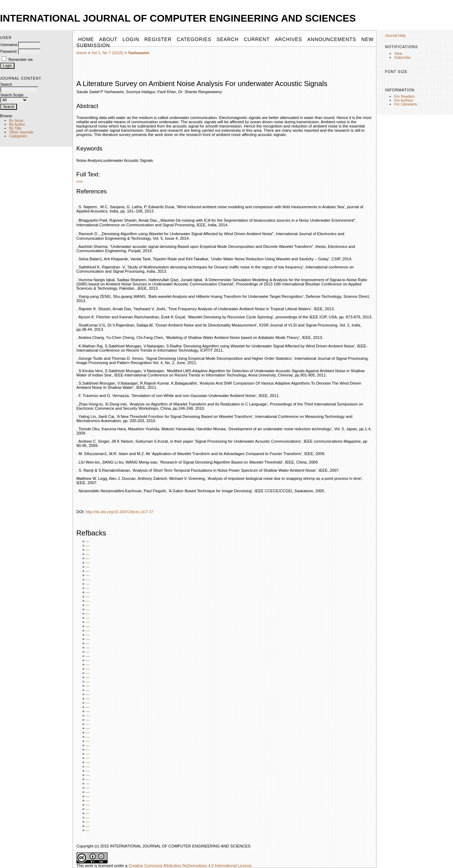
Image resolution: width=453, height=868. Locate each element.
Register (158, 39)
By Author (17, 124)
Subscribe (402, 58)
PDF (80, 181)
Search (228, 39)
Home (82, 53)
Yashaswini (138, 53)
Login (131, 39)
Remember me (21, 60)
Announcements (332, 39)
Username (9, 45)
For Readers (405, 97)
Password (8, 52)
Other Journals (21, 132)
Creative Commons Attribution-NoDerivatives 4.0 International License (190, 866)
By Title (15, 128)
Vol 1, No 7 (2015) (107, 53)
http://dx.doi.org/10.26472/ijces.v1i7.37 (120, 512)
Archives (288, 39)
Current (257, 39)
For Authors (404, 100)
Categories (18, 136)
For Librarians (406, 104)
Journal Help (395, 36)
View (398, 54)
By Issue (16, 121)
